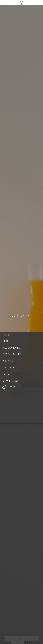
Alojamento (12, 199)
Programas (11, 219)
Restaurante (12, 206)
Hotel (7, 192)
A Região (9, 212)
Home (6, 187)
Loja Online (11, 225)
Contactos (11, 232)
